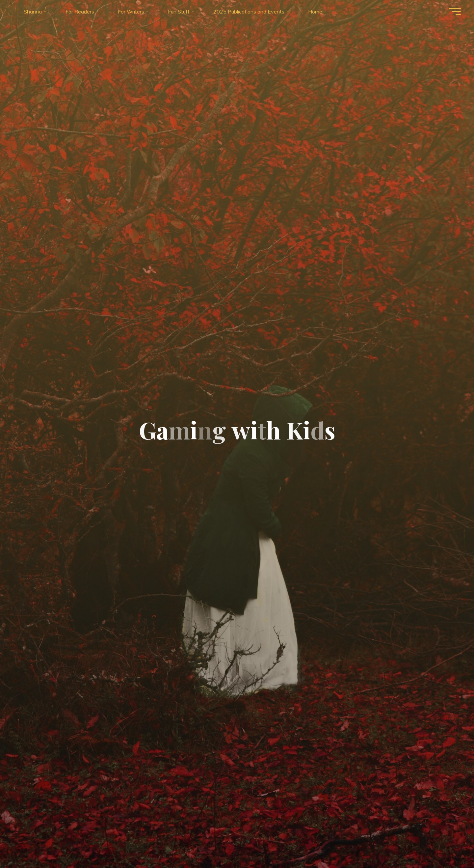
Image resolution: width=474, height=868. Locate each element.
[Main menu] (455, 12)
